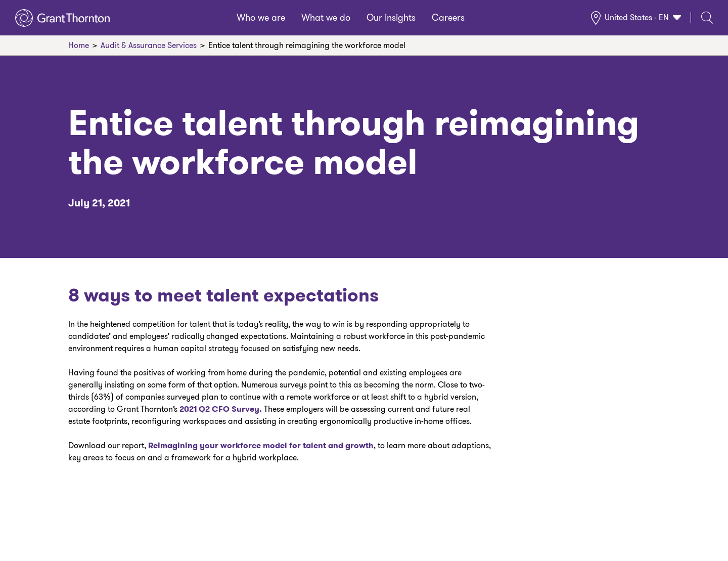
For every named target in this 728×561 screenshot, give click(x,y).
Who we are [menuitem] (261, 18)
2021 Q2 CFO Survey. (220, 409)
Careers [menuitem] (448, 18)
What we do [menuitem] (326, 18)
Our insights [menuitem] (391, 18)
